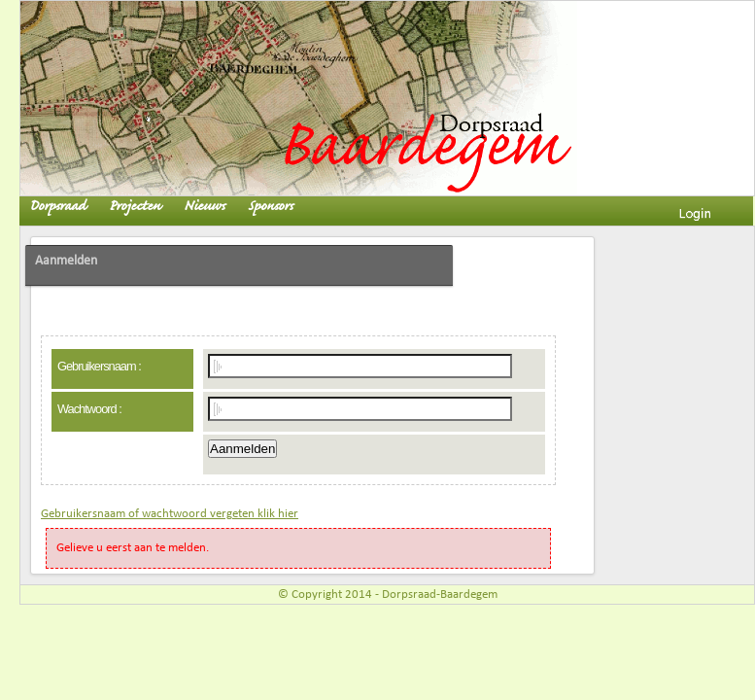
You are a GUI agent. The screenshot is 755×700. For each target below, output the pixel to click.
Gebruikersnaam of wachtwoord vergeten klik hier (170, 514)
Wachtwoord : (89, 409)
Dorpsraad (57, 206)
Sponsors (270, 206)
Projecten (135, 206)
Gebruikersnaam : (99, 366)
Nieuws (204, 206)
